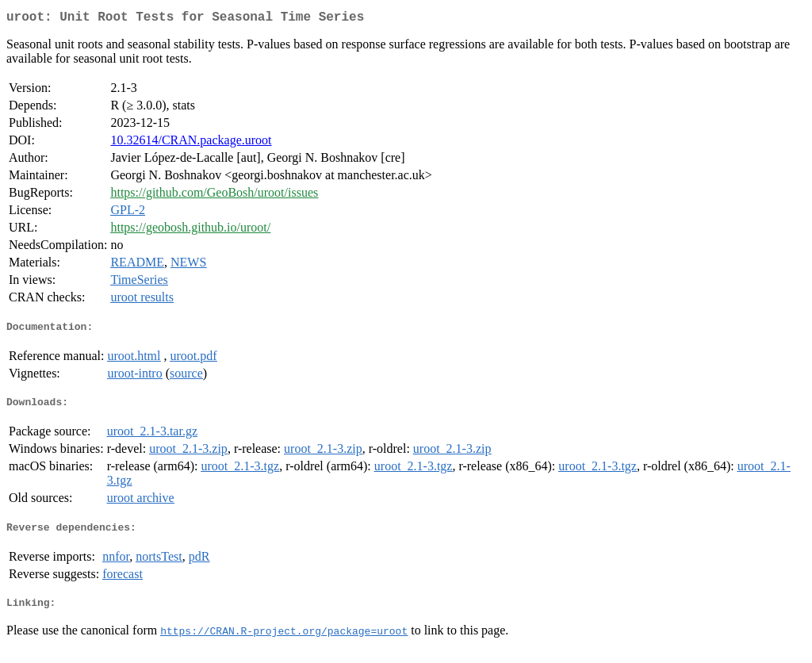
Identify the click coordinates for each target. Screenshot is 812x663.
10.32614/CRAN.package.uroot (191, 143)
